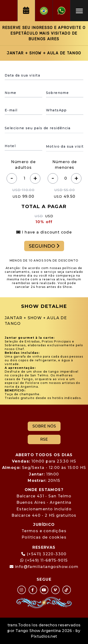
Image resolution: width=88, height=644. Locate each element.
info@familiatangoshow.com (47, 567)
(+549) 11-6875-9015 (44, 560)
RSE (44, 439)
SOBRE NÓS (44, 426)
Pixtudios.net (44, 636)
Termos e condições (44, 531)
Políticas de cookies (44, 537)
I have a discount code (44, 232)
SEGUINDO (44, 246)
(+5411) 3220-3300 (47, 554)
